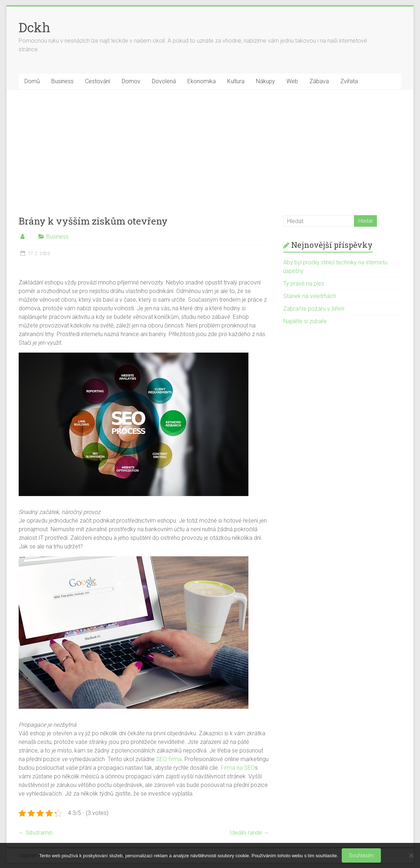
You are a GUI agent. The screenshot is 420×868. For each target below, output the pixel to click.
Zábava (319, 81)
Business (62, 81)
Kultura (236, 81)
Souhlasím (361, 855)
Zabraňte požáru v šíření (314, 309)
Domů (32, 81)
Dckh (34, 27)
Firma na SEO (238, 768)
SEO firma (169, 759)
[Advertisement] (210, 143)
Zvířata (349, 81)
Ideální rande (249, 833)
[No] (411, 855)
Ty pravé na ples (304, 284)
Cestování (98, 81)
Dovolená (164, 81)
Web (292, 81)
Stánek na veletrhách (310, 296)
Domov (131, 81)
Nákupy (265, 81)
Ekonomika (202, 81)
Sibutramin (36, 833)
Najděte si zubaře (305, 321)
